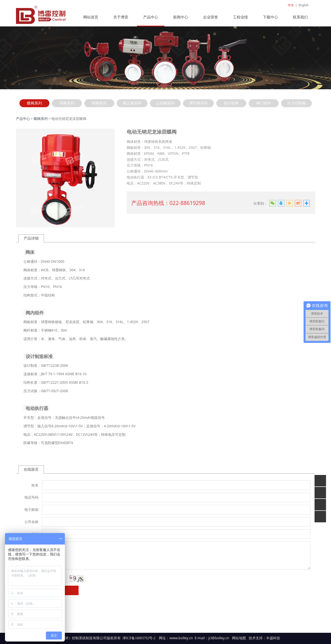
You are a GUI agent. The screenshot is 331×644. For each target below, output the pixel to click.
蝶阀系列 (34, 106)
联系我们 (300, 19)
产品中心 (151, 19)
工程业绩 (240, 19)
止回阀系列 (165, 106)
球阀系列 (67, 106)
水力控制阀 (296, 106)
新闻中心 (181, 19)
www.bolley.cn (181, 640)
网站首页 (91, 19)
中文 (291, 5)
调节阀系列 (198, 106)
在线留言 (31, 472)
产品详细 (31, 241)
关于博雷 (121, 19)
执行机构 (231, 106)
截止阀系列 (132, 106)
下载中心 (270, 19)
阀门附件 (264, 106)
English (304, 5)
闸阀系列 (99, 106)
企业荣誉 (211, 19)
